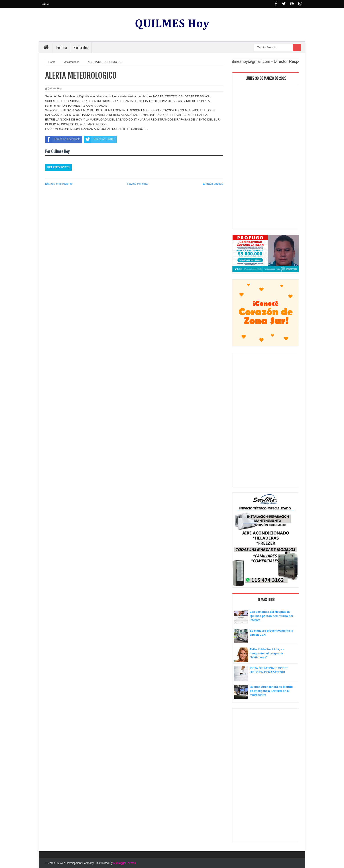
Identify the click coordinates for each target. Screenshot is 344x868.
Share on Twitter (99, 139)
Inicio (45, 4)
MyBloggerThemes (125, 863)
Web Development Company (77, 863)
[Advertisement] (266, 158)
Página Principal (138, 184)
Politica (62, 47)
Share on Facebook (62, 139)
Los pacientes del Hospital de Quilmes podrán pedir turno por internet (272, 616)
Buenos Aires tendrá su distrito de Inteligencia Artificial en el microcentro (271, 691)
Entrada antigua (213, 184)
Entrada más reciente (59, 184)
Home (52, 62)
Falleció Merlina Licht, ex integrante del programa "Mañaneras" (267, 653)
